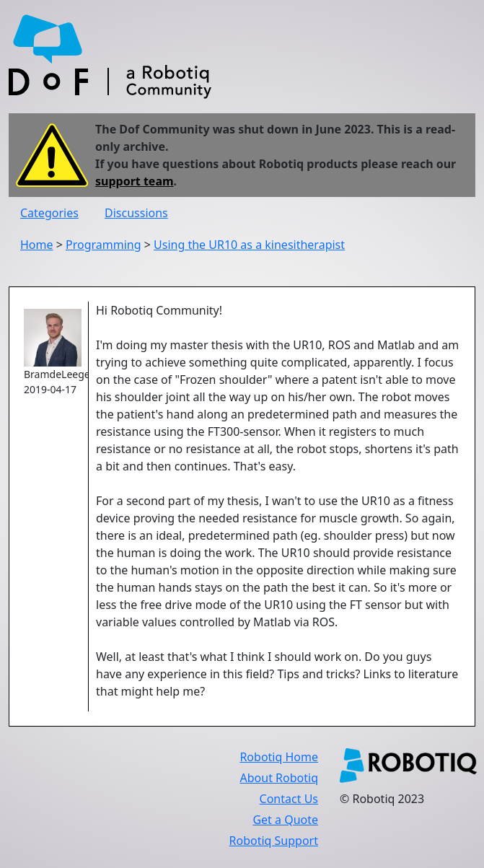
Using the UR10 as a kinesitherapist (249, 245)
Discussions (136, 213)
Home (37, 245)
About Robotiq (279, 778)
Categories (49, 213)
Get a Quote (285, 820)
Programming (104, 245)
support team (135, 181)
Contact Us (289, 799)
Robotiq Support (274, 841)
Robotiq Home (279, 757)
